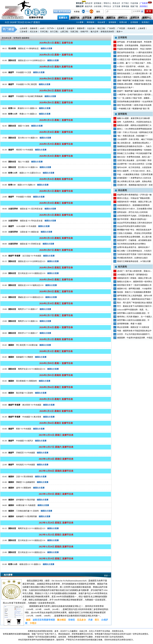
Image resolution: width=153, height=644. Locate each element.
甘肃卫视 (74, 32)
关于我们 (125, 3)
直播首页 (63, 18)
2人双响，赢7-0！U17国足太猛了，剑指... (135, 63)
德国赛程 (25, 38)
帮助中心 (107, 3)
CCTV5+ (51, 28)
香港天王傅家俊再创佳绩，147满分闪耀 (134, 261)
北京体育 (61, 28)
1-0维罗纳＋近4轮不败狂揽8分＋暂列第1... (135, 95)
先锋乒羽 (84, 32)
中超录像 (134, 3)
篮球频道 (98, 3)
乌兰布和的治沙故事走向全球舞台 (131, 244)
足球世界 (135, 18)
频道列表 (89, 6)
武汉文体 (34, 32)
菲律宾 (72, 620)
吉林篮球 (71, 28)
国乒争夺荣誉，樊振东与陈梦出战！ (132, 219)
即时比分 (107, 6)
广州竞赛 (121, 28)
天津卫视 (44, 32)
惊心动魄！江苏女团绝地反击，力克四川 (134, 251)
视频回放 (111, 18)
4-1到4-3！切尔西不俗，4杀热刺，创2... (134, 66)
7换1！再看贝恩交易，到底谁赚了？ (132, 136)
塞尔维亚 (62, 620)
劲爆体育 (34, 28)
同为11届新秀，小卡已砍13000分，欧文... (135, 171)
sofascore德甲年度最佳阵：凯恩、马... (133, 310)
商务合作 (116, 3)
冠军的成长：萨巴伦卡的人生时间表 (132, 212)
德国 (28, 620)
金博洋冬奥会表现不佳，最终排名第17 (133, 247)
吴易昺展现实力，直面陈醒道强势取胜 (133, 205)
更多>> (120, 32)
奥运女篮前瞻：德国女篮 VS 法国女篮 (133, 327)
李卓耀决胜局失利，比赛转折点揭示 (132, 258)
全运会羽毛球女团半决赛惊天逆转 (131, 226)
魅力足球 (94, 32)
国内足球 (89, 3)
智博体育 (17, 38)
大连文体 (91, 28)
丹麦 (90, 620)
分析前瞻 (98, 6)
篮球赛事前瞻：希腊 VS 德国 (129, 324)
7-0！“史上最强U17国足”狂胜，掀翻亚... (134, 98)
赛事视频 (125, 6)
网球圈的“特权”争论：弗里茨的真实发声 (134, 230)
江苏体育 (24, 32)
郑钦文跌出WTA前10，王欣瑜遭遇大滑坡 (135, 209)
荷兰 (97, 620)
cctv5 (42, 28)
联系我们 (144, 6)
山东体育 (24, 28)
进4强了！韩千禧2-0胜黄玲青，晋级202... (134, 271)
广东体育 (111, 28)
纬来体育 (131, 28)
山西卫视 (64, 32)
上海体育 (141, 28)
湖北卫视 (101, 28)
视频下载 (134, 6)
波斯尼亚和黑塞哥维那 (44, 620)
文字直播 (116, 6)
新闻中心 (147, 18)
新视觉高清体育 (107, 32)
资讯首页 (80, 3)
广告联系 (144, 3)
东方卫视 (54, 32)
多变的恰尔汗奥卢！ (126, 88)
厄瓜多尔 (81, 620)
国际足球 (80, 6)
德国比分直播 (46, 48)
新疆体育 (81, 28)
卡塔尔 (33, 623)
